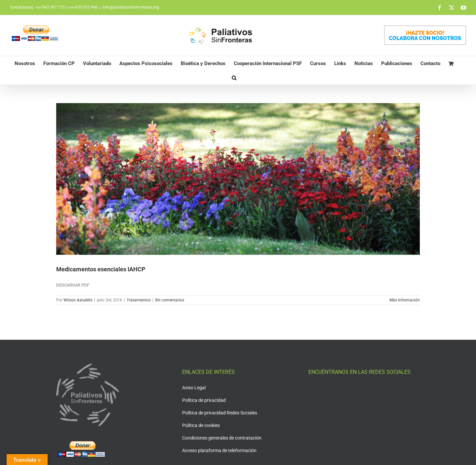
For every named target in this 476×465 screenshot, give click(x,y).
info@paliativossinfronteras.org (131, 7)
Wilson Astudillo (78, 300)
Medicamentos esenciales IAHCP (101, 269)
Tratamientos (139, 300)
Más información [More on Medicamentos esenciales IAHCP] (405, 300)
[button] (234, 77)
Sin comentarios (170, 300)
